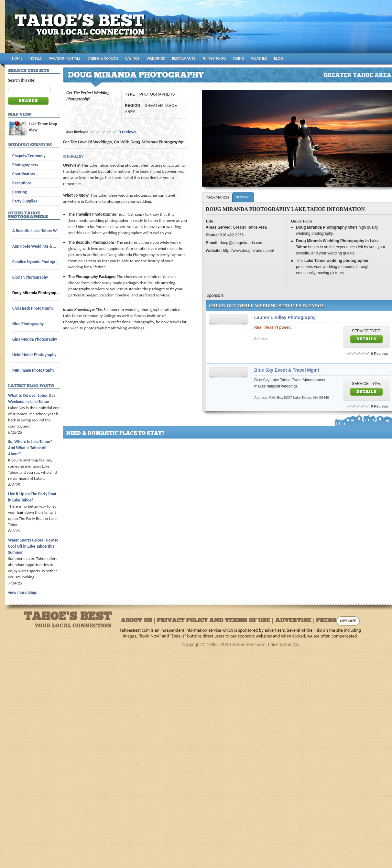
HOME (17, 58)
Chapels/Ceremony (29, 156)
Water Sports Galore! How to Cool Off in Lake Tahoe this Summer (33, 546)
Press (326, 621)
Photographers (25, 165)
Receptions (22, 183)
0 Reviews (380, 354)
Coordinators (24, 174)
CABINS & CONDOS (103, 58)
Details (367, 339)
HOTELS (36, 58)
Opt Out (348, 621)
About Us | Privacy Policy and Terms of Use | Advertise (216, 621)
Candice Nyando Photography (36, 262)
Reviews (243, 197)
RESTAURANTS (184, 58)
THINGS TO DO (214, 58)
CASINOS (132, 58)
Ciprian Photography (30, 277)
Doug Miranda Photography (36, 293)
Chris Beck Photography (33, 308)
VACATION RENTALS (65, 58)
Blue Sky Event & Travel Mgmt (287, 370)
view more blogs (22, 592)
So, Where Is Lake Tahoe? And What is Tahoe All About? (30, 448)
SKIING (238, 58)
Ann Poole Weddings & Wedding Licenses (36, 246)
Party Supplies (25, 201)
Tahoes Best (81, 29)
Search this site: (22, 80)
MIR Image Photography (33, 370)
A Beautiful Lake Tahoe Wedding (36, 231)
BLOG (278, 58)
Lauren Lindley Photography (285, 317)
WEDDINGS (156, 58)
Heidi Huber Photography (34, 355)
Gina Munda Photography (35, 339)
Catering (20, 192)
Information (217, 197)
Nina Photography (28, 324)
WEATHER (259, 58)
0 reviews (128, 132)
